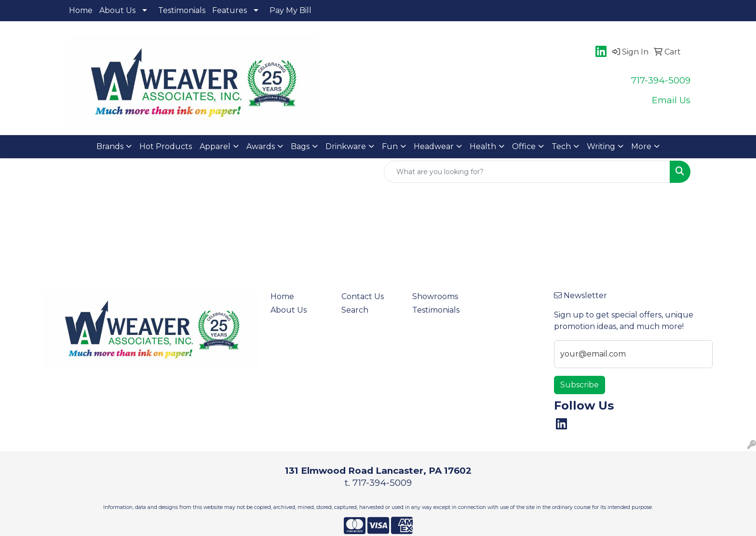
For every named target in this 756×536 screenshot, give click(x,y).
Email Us (671, 100)
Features (229, 10)
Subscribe (580, 385)
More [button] (641, 146)
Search (355, 310)
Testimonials (182, 10)
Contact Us (363, 296)
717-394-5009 (661, 80)
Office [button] (524, 146)
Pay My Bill (290, 10)
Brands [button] (110, 146)
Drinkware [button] (346, 146)
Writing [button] (601, 146)
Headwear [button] (434, 146)
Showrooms (435, 296)
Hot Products (166, 146)
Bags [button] (300, 146)
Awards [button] (261, 146)
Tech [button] (561, 146)
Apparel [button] (215, 146)
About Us (117, 10)
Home (81, 10)
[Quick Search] (527, 172)
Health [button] (483, 146)
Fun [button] (390, 146)
